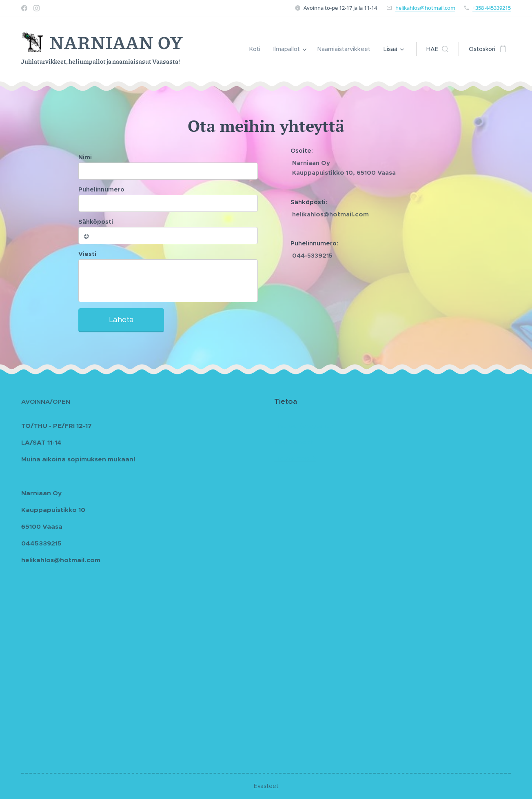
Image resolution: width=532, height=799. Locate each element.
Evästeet (266, 786)
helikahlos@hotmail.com (425, 8)
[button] (437, 49)
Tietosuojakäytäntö (304, 426)
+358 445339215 (492, 8)
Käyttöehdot (294, 442)
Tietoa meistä (295, 458)
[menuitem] (258, 49)
